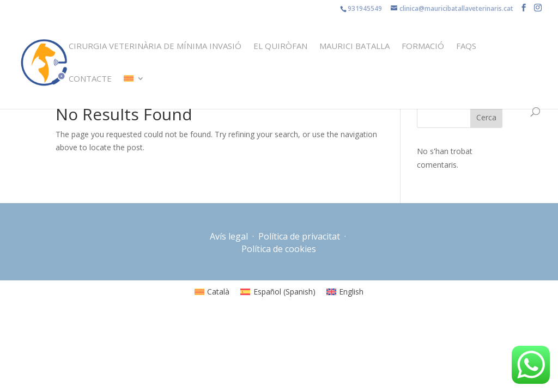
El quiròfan (280, 47)
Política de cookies (279, 249)
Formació (423, 47)
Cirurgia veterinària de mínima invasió (155, 47)
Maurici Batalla (354, 47)
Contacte (90, 79)
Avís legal (230, 236)
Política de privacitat (299, 236)
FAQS (466, 47)
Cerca (486, 117)
